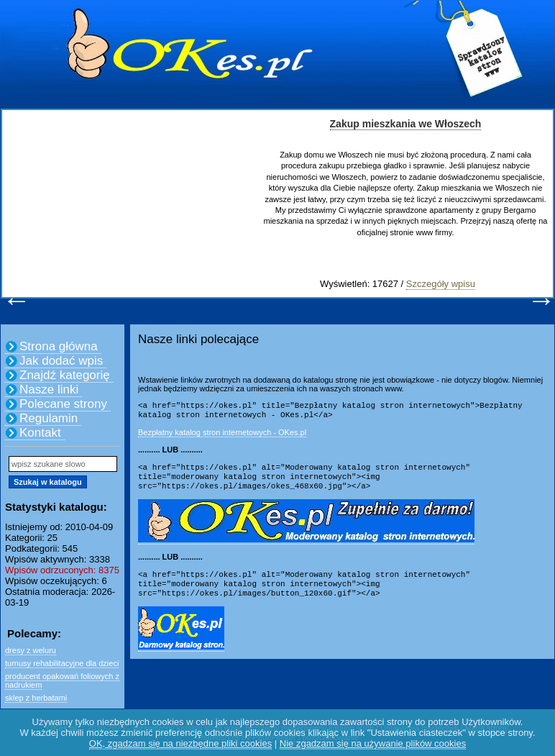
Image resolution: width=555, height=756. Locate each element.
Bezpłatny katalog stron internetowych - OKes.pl (222, 435)
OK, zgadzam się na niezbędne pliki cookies (180, 743)
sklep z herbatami (36, 698)
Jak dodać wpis (61, 361)
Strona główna (59, 346)
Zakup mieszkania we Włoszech (406, 124)
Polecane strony (63, 404)
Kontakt (40, 433)
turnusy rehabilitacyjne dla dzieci (62, 663)
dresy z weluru (31, 650)
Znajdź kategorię (65, 375)
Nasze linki (49, 390)
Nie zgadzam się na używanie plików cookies (373, 743)
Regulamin (49, 418)
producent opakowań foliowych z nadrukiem (62, 680)
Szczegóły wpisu (441, 284)
